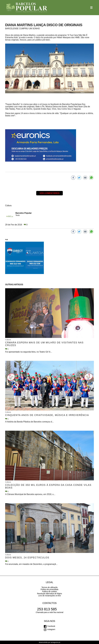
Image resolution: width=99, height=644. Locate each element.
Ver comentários (49, 193)
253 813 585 (47, 609)
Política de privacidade (49, 589)
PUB (7, 240)
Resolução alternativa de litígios (49, 594)
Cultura (8, 340)
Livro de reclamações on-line (49, 596)
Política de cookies (49, 591)
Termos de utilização (50, 587)
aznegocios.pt (55, 642)
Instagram (51, 629)
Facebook (51, 626)
